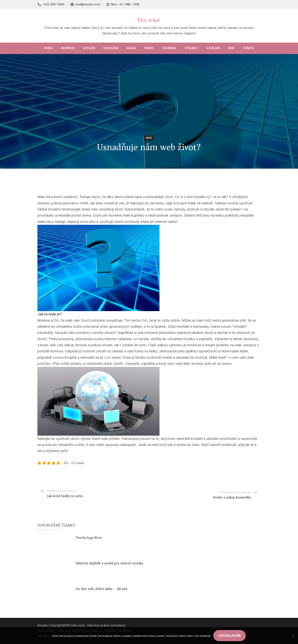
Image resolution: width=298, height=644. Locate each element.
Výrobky (191, 48)
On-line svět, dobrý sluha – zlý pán (101, 589)
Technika (169, 48)
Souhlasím (230, 636)
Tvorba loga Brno (89, 538)
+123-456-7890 (54, 4)
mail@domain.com (88, 4)
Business (68, 48)
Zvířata (248, 48)
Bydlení (89, 48)
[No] (293, 636)
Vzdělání (213, 48)
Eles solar (149, 20)
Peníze (149, 48)
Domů (48, 48)
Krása (131, 48)
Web (231, 48)
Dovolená (111, 48)
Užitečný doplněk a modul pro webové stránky (109, 563)
